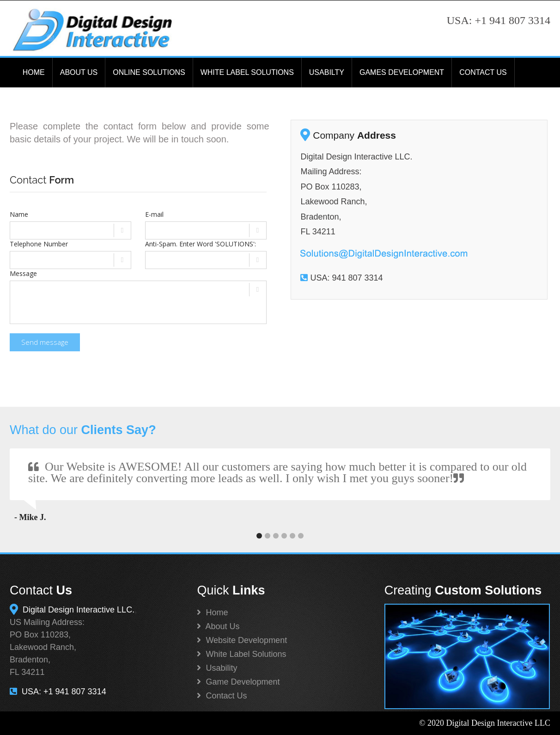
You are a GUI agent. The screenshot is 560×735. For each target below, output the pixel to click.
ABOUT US (79, 72)
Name (19, 214)
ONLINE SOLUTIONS (149, 72)
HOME (34, 72)
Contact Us (222, 696)
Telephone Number (39, 244)
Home (212, 612)
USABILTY (327, 72)
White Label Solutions (241, 654)
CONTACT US (483, 72)
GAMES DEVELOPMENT (402, 72)
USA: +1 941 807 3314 (58, 692)
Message (23, 273)
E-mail (154, 214)
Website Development (242, 640)
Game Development (238, 682)
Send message (45, 342)
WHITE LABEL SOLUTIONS (247, 72)
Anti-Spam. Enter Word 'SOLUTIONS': (201, 244)
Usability (217, 668)
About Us (218, 626)
